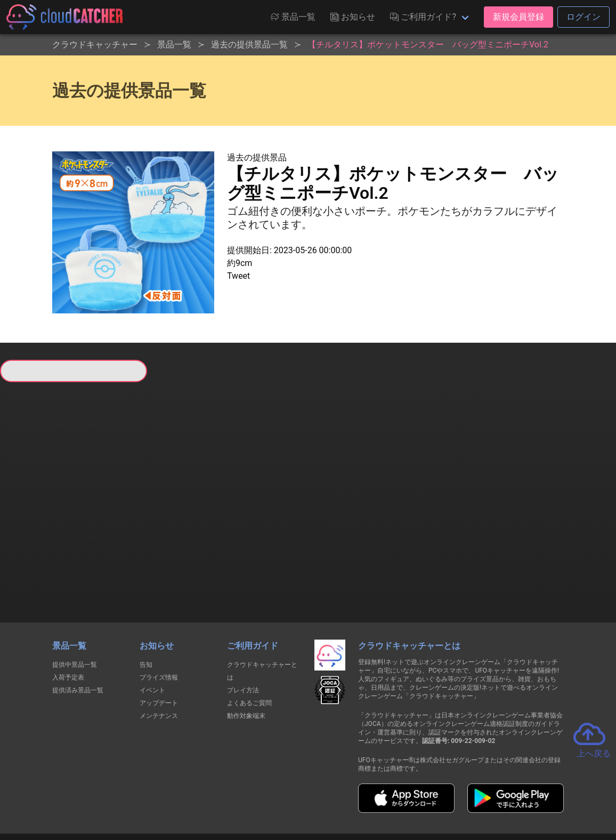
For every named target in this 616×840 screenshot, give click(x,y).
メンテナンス (159, 648)
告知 (146, 597)
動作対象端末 (246, 648)
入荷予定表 (68, 610)
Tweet (238, 276)
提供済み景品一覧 (78, 623)
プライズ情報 (159, 610)
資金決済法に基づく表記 (281, 793)
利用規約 (215, 793)
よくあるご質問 (249, 635)
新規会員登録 (518, 17)
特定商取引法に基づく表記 (375, 793)
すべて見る (34, 511)
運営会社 (506, 793)
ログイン (583, 17)
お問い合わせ (452, 793)
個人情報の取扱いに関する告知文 (134, 793)
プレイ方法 (243, 623)
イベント (152, 623)
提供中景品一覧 (75, 597)
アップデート (159, 635)
